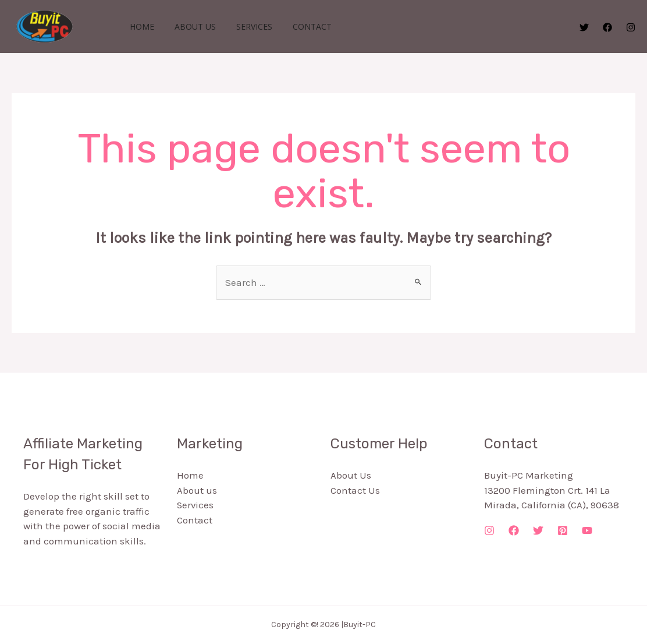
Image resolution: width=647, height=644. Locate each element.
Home (140, 26)
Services (244, 26)
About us (189, 26)
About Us (351, 475)
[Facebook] (607, 27)
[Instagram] (631, 27)
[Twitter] (584, 27)
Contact (298, 26)
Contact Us (355, 490)
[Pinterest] (563, 530)
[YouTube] (587, 530)
